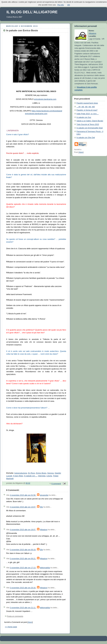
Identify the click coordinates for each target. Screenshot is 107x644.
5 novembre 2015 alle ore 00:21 (23, 559)
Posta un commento (15, 616)
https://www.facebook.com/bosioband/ (47, 111)
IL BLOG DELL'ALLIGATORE (32, 12)
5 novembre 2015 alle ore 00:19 (23, 550)
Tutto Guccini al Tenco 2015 (88, 124)
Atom (30, 622)
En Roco (32, 473)
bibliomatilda (45, 568)
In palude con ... (31, 476)
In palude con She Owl (86, 138)
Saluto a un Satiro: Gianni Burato (90, 121)
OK (69, 5)
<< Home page (11, 627)
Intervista (42, 476)
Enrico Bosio (41, 473)
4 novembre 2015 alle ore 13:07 (23, 507)
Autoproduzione (21, 473)
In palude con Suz (84, 117)
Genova (50, 473)
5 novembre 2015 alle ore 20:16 (23, 588)
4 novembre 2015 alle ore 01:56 (23, 495)
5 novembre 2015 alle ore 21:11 (23, 608)
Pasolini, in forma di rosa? (87, 110)
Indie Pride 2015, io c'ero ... (88, 114)
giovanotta (44, 495)
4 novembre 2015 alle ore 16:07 (23, 530)
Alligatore (44, 530)
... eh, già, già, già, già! (86, 107)
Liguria (49, 476)
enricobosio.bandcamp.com (45, 99)
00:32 (28, 483)
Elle (41, 507)
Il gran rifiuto (18, 476)
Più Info (61, 5)
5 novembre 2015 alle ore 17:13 (23, 568)
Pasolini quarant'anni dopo (87, 103)
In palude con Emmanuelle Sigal (90, 128)
